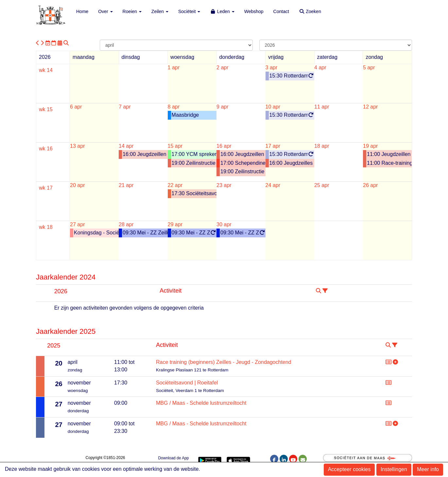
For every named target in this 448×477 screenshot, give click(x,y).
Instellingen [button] (394, 469)
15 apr (175, 146)
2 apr (222, 68)
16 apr (224, 146)
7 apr (125, 107)
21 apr (126, 185)
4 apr (320, 68)
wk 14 (46, 70)
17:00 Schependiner (243, 163)
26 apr (370, 185)
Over (105, 11)
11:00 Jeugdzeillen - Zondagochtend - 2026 (389, 154)
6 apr (76, 107)
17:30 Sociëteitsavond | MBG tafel (194, 193)
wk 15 (46, 109)
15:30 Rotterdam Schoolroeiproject (292, 76)
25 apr (322, 185)
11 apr (322, 107)
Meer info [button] (428, 469)
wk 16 (46, 149)
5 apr (369, 68)
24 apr (273, 185)
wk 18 (46, 227)
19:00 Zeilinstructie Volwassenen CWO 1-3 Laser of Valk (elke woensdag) (194, 163)
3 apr (271, 68)
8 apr (174, 107)
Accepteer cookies (349, 469)
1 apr (174, 68)
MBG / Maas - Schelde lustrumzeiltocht (201, 403)
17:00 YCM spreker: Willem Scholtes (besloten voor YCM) (194, 154)
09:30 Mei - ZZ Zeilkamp (145, 233)
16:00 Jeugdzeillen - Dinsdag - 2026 (145, 154)
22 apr (175, 185)
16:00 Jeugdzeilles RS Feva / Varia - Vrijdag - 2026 (292, 163)
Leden (222, 11)
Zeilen (160, 11)
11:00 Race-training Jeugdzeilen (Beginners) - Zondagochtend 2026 (389, 163)
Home (82, 11)
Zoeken (310, 11)
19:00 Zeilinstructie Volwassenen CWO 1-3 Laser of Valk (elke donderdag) (243, 171)
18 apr (322, 146)
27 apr (77, 224)
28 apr (126, 224)
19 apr (370, 146)
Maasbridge (185, 115)
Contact (281, 11)
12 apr (370, 107)
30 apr (224, 224)
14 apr (126, 146)
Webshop (254, 11)
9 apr (222, 107)
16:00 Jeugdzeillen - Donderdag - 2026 (243, 154)
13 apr (77, 146)
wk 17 (46, 188)
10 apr (273, 107)
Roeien (132, 11)
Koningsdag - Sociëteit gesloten (96, 233)
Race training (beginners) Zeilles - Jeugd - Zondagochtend (224, 362)
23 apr (224, 185)
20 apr (77, 185)
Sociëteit (189, 11)
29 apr (175, 224)
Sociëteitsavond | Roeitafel (187, 383)
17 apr (273, 146)
